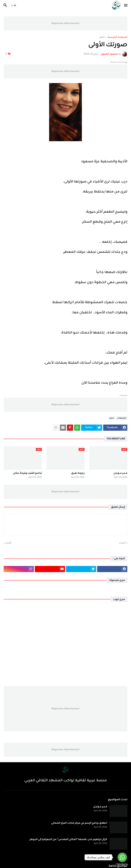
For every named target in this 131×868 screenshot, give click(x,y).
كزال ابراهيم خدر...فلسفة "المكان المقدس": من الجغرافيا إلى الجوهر (68, 839)
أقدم (9, 543)
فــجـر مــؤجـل (120, 473)
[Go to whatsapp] (122, 857)
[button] (126, 5)
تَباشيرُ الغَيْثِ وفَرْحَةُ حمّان (27, 473)
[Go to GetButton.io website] (122, 864)
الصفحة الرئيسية (118, 37)
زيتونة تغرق (78, 473)
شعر (102, 37)
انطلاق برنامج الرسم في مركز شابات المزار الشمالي (79, 823)
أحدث (122, 543)
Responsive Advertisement (65, 23)
